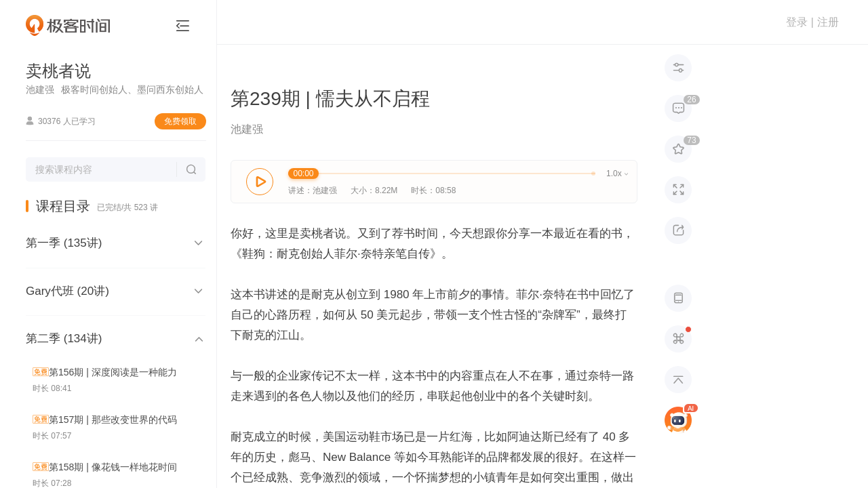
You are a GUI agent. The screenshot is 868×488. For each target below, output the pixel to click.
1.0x (617, 174)
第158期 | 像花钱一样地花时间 (113, 467)
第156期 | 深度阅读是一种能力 (113, 372)
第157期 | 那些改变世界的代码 (113, 420)
